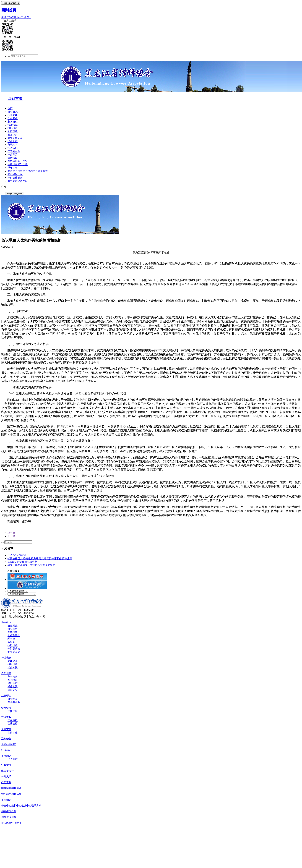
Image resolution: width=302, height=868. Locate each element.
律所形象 (13, 158)
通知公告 (13, 135)
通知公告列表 (15, 138)
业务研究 (13, 122)
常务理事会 (14, 635)
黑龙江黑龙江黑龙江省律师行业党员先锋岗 (31, 565)
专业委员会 (14, 652)
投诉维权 (13, 128)
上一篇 (13, 533)
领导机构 (13, 632)
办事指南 (13, 677)
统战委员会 (14, 151)
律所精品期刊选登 (18, 164)
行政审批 (13, 148)
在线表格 (13, 724)
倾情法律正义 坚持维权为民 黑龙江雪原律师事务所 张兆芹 (40, 558)
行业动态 (13, 141)
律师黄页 (13, 690)
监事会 (11, 642)
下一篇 (13, 536)
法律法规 (13, 125)
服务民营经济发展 (18, 181)
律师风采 (13, 155)
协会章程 (13, 629)
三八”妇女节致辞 (17, 555)
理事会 (11, 639)
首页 (10, 108)
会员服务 (13, 118)
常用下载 (13, 132)
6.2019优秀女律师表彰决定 (22, 562)
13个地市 (13, 759)
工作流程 (13, 720)
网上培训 (13, 680)
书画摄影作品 (15, 174)
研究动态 (13, 699)
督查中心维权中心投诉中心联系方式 (28, 171)
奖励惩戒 (13, 683)
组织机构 (13, 664)
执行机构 (13, 645)
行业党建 (13, 115)
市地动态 (13, 145)
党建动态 (13, 661)
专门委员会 (14, 649)
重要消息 (13, 168)
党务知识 (13, 668)
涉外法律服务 (15, 178)
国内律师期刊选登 (18, 161)
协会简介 (13, 626)
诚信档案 (13, 686)
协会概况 (13, 112)
